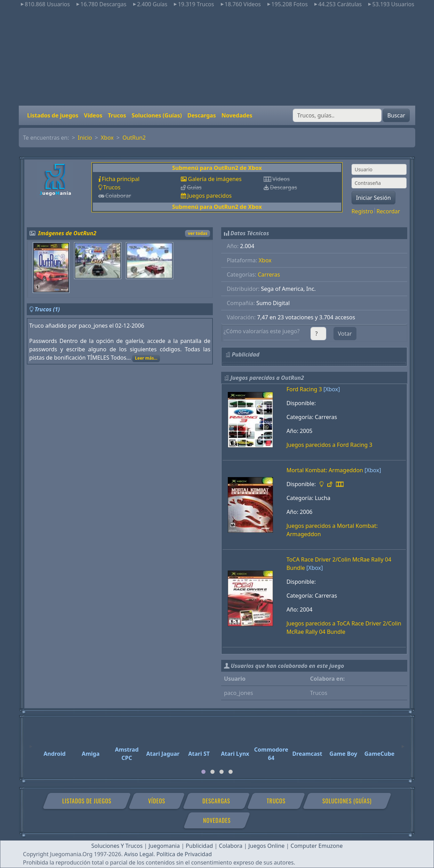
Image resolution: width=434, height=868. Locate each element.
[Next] (403, 743)
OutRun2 (134, 138)
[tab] (203, 772)
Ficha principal (121, 179)
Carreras (269, 275)
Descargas (202, 115)
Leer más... (146, 358)
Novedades (237, 115)
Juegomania (164, 846)
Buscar (396, 115)
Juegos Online (266, 846)
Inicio (85, 138)
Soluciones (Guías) (156, 115)
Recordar (388, 211)
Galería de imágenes (215, 179)
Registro (362, 211)
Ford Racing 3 (304, 389)
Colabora (231, 846)
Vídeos (93, 115)
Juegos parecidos (209, 196)
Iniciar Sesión (373, 198)
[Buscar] (337, 115)
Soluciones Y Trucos (117, 846)
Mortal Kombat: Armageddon (325, 470)
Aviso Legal (139, 854)
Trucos (117, 115)
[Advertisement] (217, 57)
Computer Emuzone (317, 846)
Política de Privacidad (184, 854)
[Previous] (31, 743)
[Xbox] (332, 389)
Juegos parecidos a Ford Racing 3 (329, 445)
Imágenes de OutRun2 (67, 233)
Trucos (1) (47, 309)
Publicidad (199, 846)
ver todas (198, 233)
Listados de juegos (53, 115)
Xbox (107, 138)
